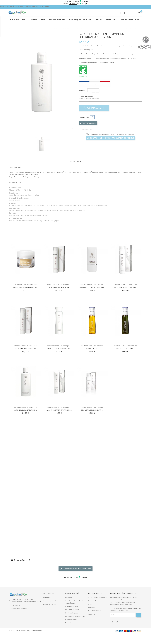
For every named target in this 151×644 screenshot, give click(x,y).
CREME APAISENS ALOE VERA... (59, 287)
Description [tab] (75, 162)
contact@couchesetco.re (20, 609)
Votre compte (95, 593)
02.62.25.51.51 (15, 605)
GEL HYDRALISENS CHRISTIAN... (92, 410)
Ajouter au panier (94, 108)
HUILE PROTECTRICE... (92, 349)
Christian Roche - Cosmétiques (26, 284)
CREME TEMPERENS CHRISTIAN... (26, 349)
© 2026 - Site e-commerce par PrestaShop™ (26, 631)
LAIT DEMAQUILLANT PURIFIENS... (26, 410)
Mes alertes (92, 614)
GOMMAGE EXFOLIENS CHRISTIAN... (92, 287)
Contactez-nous (71, 620)
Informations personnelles (98, 598)
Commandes (93, 601)
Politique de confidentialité (75, 616)
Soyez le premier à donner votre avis (75, 569)
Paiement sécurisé (72, 610)
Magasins (69, 623)
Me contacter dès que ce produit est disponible (110, 138)
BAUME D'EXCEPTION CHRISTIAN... (26, 287)
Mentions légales (72, 613)
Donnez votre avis (88, 123)
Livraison (69, 598)
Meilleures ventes (49, 604)
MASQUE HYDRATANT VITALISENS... (59, 410)
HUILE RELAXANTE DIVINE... (125, 349)
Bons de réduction (95, 611)
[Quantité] (89, 90)
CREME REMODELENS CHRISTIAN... (59, 349)
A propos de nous (72, 606)
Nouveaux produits (50, 601)
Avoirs (90, 604)
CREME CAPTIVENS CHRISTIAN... (125, 287)
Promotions (47, 598)
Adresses (91, 607)
